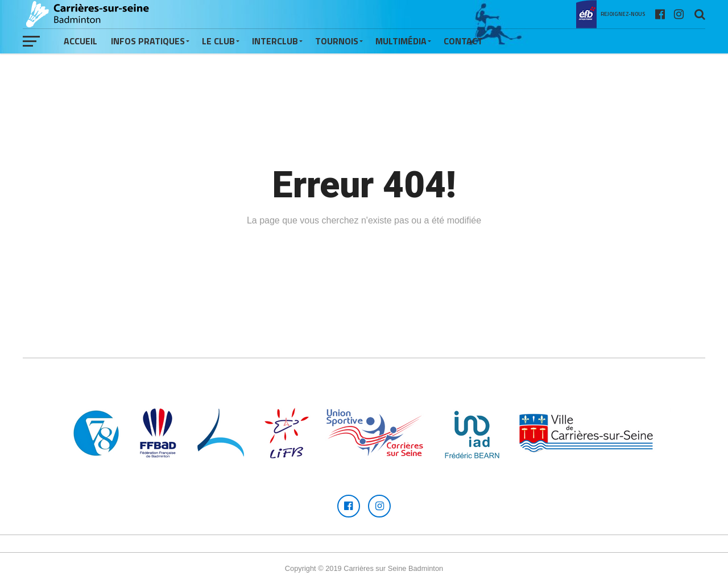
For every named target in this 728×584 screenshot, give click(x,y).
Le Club (218, 41)
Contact (463, 41)
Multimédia (401, 41)
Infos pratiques (148, 41)
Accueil (80, 41)
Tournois (337, 41)
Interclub (275, 41)
